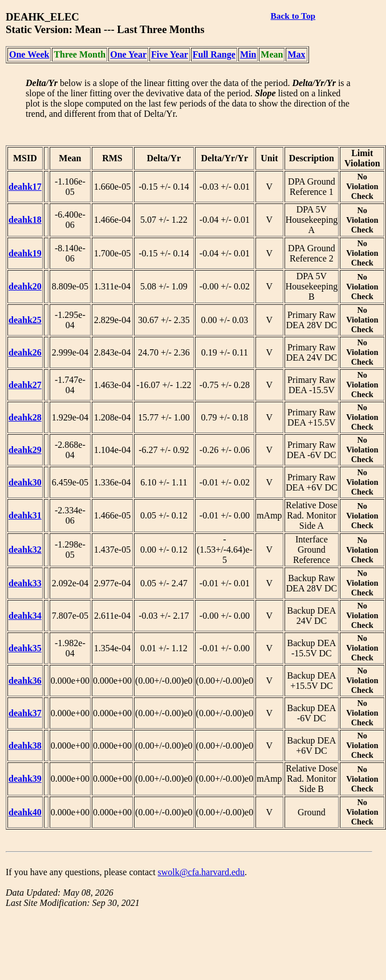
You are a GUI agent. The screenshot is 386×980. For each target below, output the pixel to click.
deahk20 (25, 286)
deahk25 (25, 320)
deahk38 (25, 746)
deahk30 (25, 482)
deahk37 (25, 713)
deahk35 (25, 648)
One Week (29, 54)
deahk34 (25, 616)
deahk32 (25, 550)
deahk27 (25, 385)
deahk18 (25, 220)
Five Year (170, 54)
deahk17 (25, 187)
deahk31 (25, 515)
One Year (128, 54)
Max (296, 54)
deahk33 (25, 583)
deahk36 (25, 681)
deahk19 (25, 253)
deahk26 (25, 352)
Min (248, 54)
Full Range (214, 54)
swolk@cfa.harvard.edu (201, 872)
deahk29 (25, 450)
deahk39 (25, 779)
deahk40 (25, 812)
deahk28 (25, 417)
